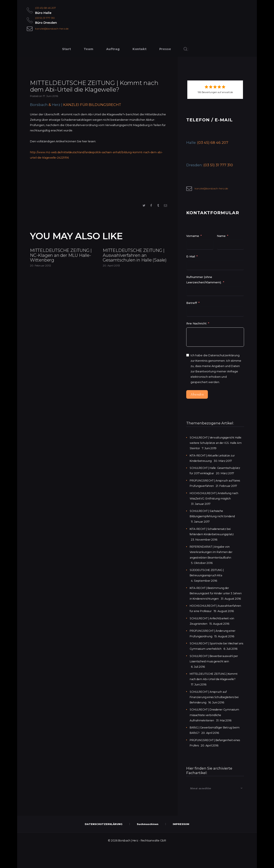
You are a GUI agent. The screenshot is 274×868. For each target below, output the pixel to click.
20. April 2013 (111, 287)
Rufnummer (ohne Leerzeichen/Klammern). (204, 283)
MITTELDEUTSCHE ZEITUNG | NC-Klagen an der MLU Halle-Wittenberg (62, 264)
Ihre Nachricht (197, 327)
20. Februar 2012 (40, 280)
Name (221, 239)
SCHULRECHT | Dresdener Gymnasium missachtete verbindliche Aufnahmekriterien (216, 734)
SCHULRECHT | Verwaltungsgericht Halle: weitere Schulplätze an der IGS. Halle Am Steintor (216, 446)
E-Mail (191, 260)
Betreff (192, 306)
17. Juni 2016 (50, 98)
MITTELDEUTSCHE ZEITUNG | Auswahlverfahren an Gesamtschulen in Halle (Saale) (134, 268)
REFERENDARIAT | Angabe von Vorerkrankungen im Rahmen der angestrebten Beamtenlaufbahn (213, 555)
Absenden (197, 397)
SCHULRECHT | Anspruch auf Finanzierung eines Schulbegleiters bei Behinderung (217, 716)
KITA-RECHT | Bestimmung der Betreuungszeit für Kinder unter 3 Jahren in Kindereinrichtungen (213, 596)
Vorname (193, 239)
